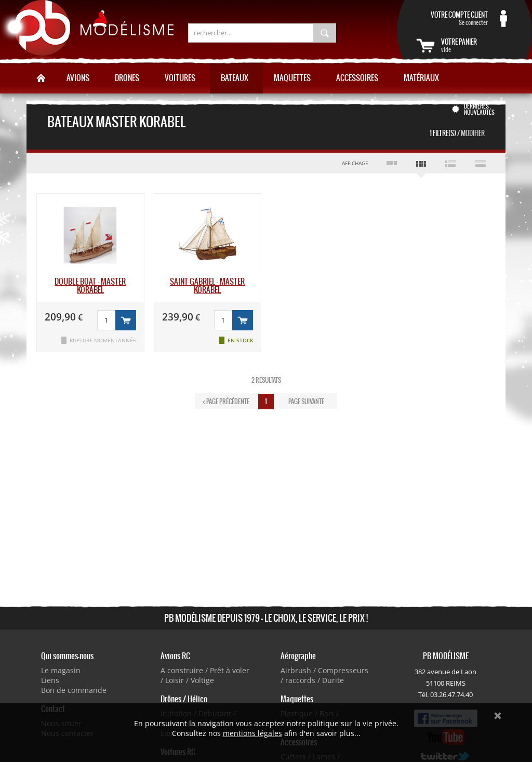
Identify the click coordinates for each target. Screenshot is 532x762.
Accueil (41, 78)
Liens (50, 680)
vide (477, 45)
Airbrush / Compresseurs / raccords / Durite (324, 675)
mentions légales (252, 733)
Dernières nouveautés (479, 109)
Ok (498, 716)
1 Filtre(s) (457, 133)
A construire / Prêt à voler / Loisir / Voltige (205, 675)
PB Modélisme (87, 31)
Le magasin (61, 670)
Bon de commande (74, 690)
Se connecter (452, 18)
